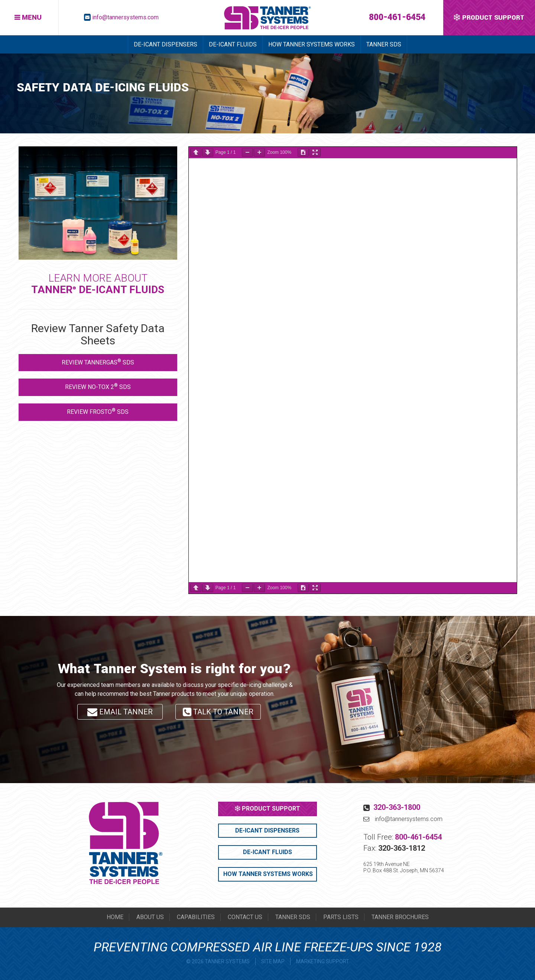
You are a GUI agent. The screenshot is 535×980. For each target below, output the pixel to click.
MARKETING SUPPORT (323, 961)
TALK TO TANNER (218, 714)
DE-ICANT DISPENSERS (166, 44)
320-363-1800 (397, 807)
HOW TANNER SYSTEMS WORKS (312, 44)
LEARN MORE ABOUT (98, 284)
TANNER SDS (384, 44)
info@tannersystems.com (125, 17)
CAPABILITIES (196, 917)
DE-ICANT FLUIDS (233, 44)
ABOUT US (150, 917)
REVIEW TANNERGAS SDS (98, 362)
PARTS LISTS (341, 917)
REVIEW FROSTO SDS (98, 411)
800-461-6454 (397, 17)
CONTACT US (245, 917)
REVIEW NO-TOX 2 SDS (98, 387)
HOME (115, 917)
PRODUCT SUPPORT (267, 809)
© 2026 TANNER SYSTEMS (218, 961)
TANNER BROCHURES (400, 917)
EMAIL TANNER (120, 712)
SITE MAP (273, 961)
